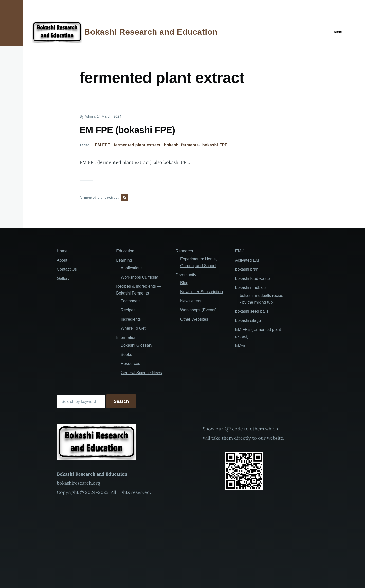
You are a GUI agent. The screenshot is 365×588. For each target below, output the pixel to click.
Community (186, 275)
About (62, 260)
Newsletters (191, 301)
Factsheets (131, 301)
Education (125, 251)
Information (126, 337)
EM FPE (103, 145)
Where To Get (133, 328)
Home (62, 251)
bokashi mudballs (251, 288)
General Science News (141, 373)
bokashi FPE (215, 145)
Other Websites (194, 319)
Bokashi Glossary (136, 345)
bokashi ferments (181, 145)
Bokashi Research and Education (151, 32)
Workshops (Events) (198, 310)
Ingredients (131, 319)
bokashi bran (247, 269)
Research (184, 251)
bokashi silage (248, 320)
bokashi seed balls (252, 311)
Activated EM (247, 260)
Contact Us (67, 269)
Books (126, 354)
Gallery (63, 278)
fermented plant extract (137, 145)
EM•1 (240, 251)
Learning (124, 260)
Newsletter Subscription (202, 292)
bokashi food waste (253, 278)
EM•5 (240, 346)
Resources (130, 364)
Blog (184, 283)
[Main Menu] (343, 32)
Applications (132, 268)
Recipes (128, 310)
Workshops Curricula (139, 277)
